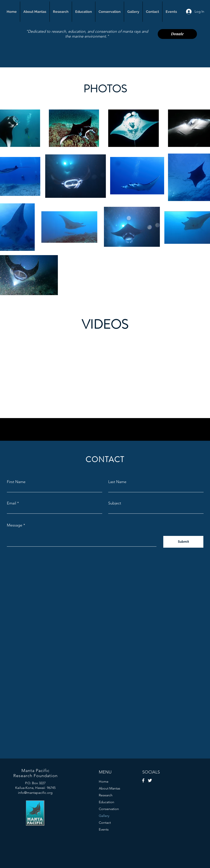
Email (11, 503)
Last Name (117, 482)
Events (104, 829)
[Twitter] (150, 780)
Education (106, 802)
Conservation (109, 809)
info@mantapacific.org (35, 793)
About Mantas (109, 788)
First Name (16, 482)
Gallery (104, 816)
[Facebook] (143, 780)
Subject (115, 503)
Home (104, 781)
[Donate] (177, 34)
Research (106, 795)
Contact (105, 823)
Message (15, 525)
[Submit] (183, 542)
